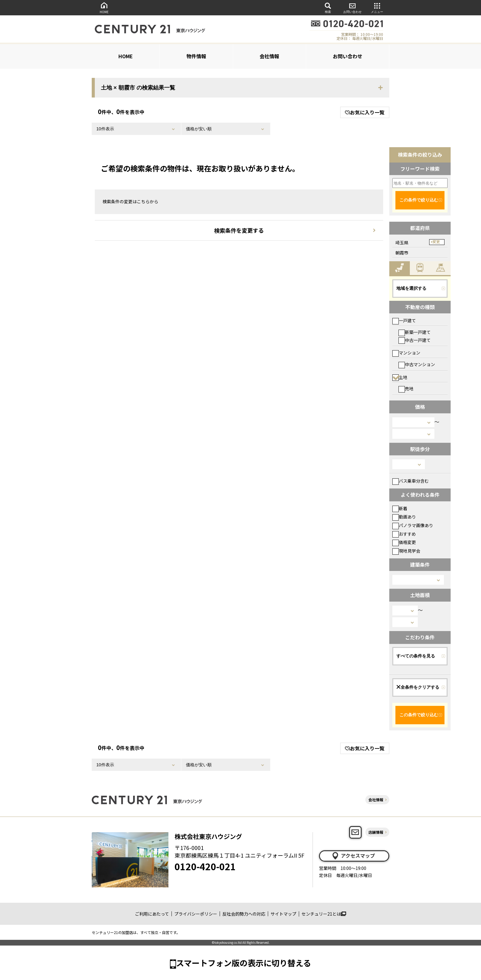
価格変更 (404, 542)
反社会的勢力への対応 (244, 914)
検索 (328, 8)
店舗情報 (376, 832)
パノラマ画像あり (413, 525)
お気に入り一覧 (365, 112)
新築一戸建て (415, 332)
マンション (406, 353)
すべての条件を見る (416, 656)
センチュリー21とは (324, 914)
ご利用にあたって (152, 914)
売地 (406, 389)
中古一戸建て (415, 340)
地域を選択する (411, 288)
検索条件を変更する (239, 230)
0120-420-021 (205, 866)
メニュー (377, 8)
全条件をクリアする (418, 687)
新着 (400, 508)
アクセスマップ (353, 856)
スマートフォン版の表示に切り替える (244, 963)
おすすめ (404, 534)
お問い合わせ (352, 8)
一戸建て (404, 320)
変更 (436, 242)
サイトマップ (283, 914)
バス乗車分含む (411, 481)
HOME (104, 8)
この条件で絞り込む (419, 200)
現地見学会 (406, 551)
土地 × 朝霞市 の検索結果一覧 (138, 88)
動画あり (404, 517)
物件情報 (196, 56)
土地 (400, 377)
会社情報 (269, 56)
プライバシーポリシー (196, 914)
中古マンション (417, 364)
